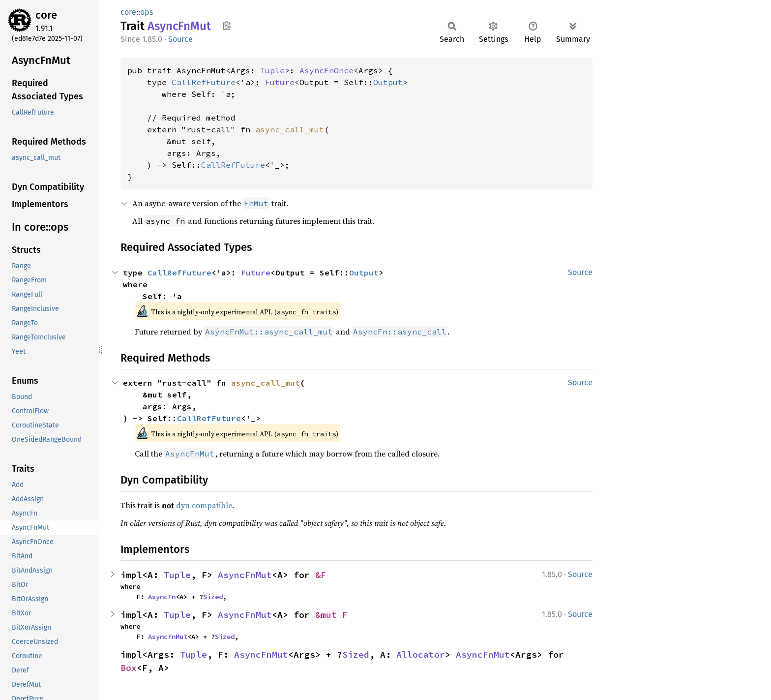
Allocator (421, 654)
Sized (213, 597)
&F (321, 575)
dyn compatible (204, 505)
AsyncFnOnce (326, 70)
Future (280, 82)
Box (129, 668)
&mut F (331, 615)
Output (388, 82)
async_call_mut (290, 129)
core (46, 15)
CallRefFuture (204, 82)
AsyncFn (162, 597)
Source (180, 39)
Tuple (272, 70)
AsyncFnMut (245, 575)
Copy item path (227, 26)
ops (147, 12)
